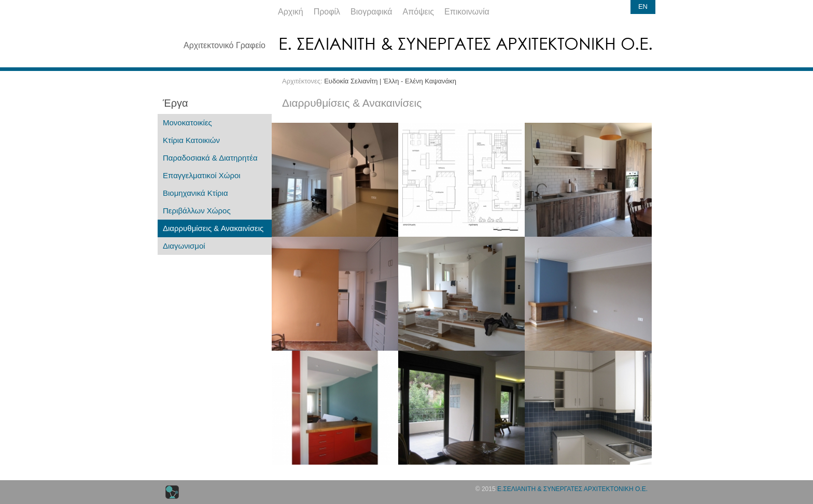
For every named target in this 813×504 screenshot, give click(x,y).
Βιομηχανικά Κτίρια (195, 193)
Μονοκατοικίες (187, 123)
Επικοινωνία (467, 12)
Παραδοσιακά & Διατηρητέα (210, 158)
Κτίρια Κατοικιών (191, 140)
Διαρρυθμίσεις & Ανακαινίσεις (213, 228)
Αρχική (291, 12)
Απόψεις (418, 12)
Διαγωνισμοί (184, 246)
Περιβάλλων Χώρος (197, 211)
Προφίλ (327, 12)
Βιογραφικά (371, 12)
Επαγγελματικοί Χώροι (202, 175)
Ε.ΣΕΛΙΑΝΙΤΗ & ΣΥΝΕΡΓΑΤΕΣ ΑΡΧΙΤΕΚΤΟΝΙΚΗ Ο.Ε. (572, 489)
